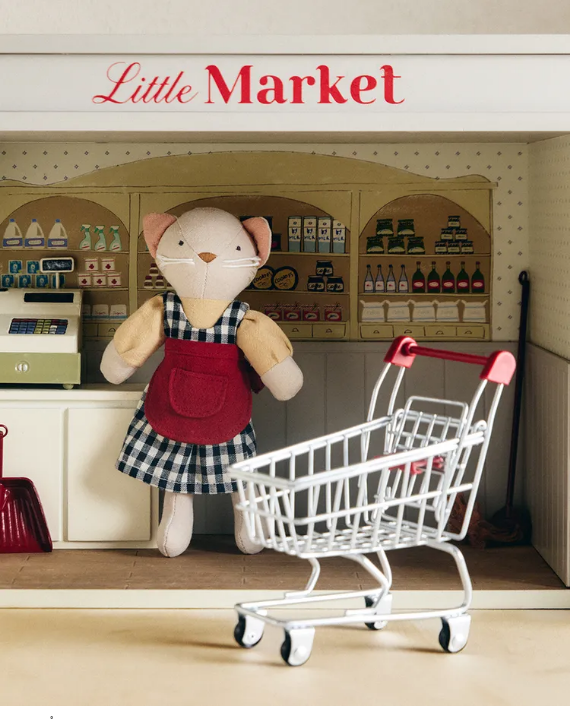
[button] (285, 353)
